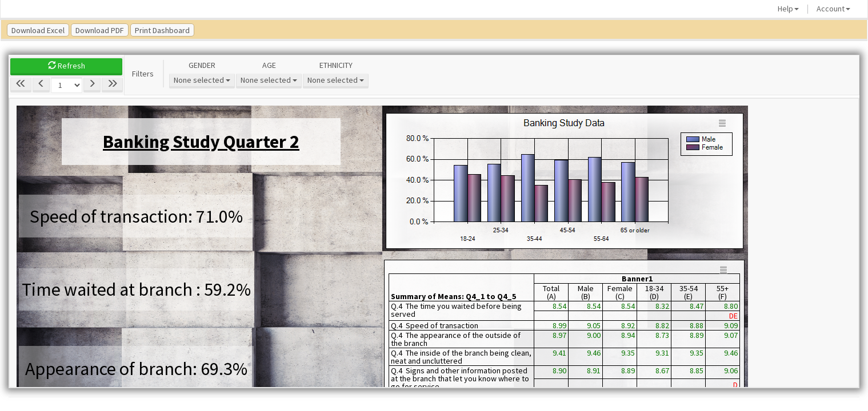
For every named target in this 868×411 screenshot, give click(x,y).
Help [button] (788, 9)
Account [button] (833, 9)
